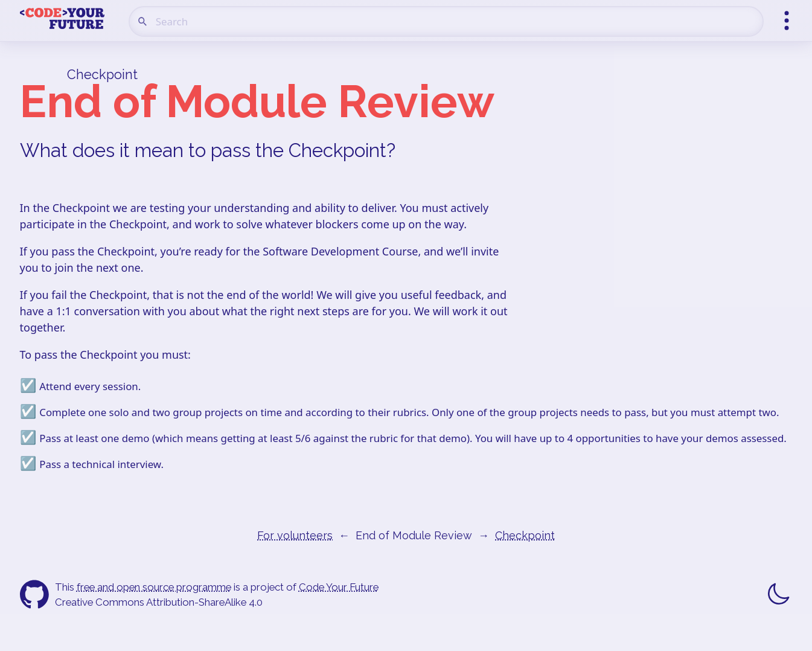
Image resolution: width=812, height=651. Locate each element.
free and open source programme (154, 587)
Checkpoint (102, 75)
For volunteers (295, 535)
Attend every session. (90, 386)
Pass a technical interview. (101, 464)
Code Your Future (339, 587)
